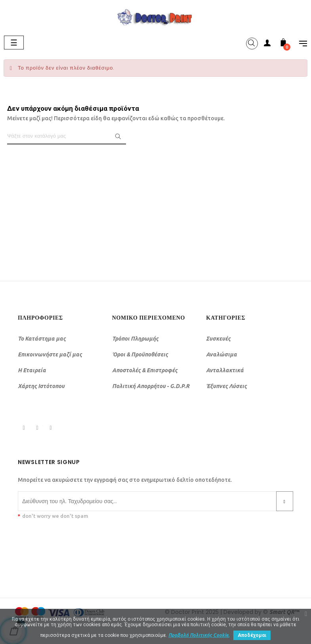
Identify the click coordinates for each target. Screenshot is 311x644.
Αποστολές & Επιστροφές (145, 370)
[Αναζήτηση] (67, 136)
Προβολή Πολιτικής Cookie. (199, 635)
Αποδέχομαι (252, 635)
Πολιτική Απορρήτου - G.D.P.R (151, 386)
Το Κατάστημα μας (42, 339)
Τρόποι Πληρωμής (135, 339)
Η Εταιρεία (32, 370)
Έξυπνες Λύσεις (226, 386)
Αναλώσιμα (221, 354)
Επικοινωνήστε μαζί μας (50, 354)
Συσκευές (218, 339)
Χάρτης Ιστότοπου (41, 386)
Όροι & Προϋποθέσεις (140, 354)
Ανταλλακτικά (225, 370)
